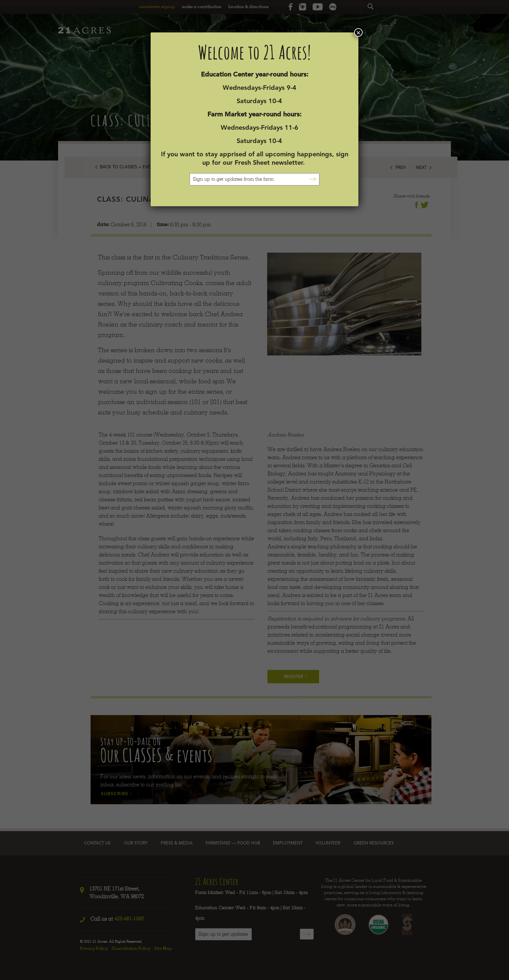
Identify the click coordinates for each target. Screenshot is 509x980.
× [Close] (358, 32)
